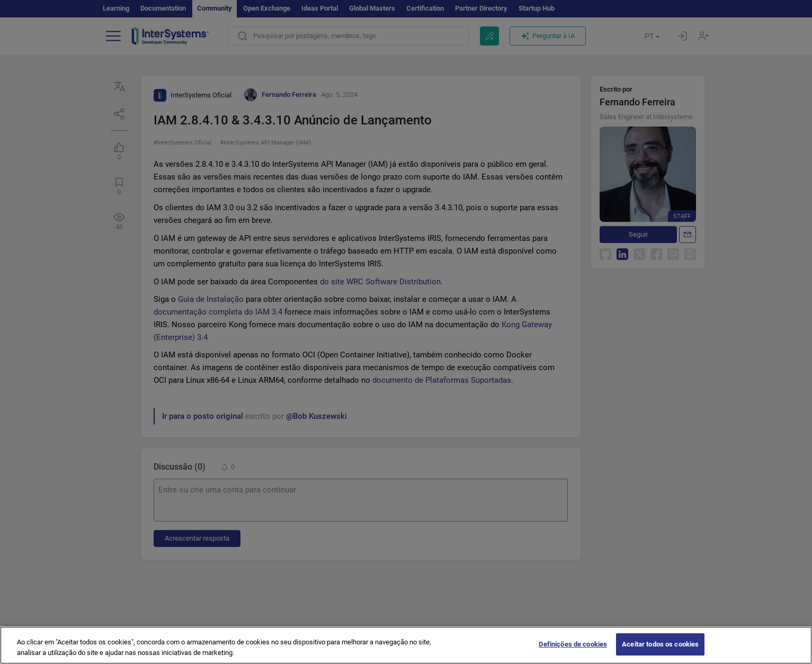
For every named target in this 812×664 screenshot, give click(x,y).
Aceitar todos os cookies (660, 653)
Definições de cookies (573, 653)
